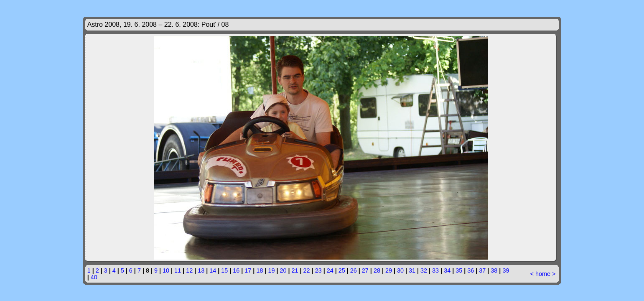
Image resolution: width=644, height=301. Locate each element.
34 (447, 270)
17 (248, 270)
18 (260, 270)
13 (201, 270)
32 (424, 270)
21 (295, 270)
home (543, 274)
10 (166, 270)
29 (389, 270)
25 (342, 270)
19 (271, 270)
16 (236, 270)
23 (318, 270)
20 (283, 270)
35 (459, 270)
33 (435, 270)
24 (330, 270)
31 (412, 270)
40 (94, 277)
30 (400, 270)
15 (224, 270)
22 (307, 270)
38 (494, 270)
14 (213, 270)
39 (506, 270)
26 (354, 270)
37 (482, 270)
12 (189, 270)
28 (377, 270)
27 (365, 270)
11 (178, 270)
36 (471, 270)
